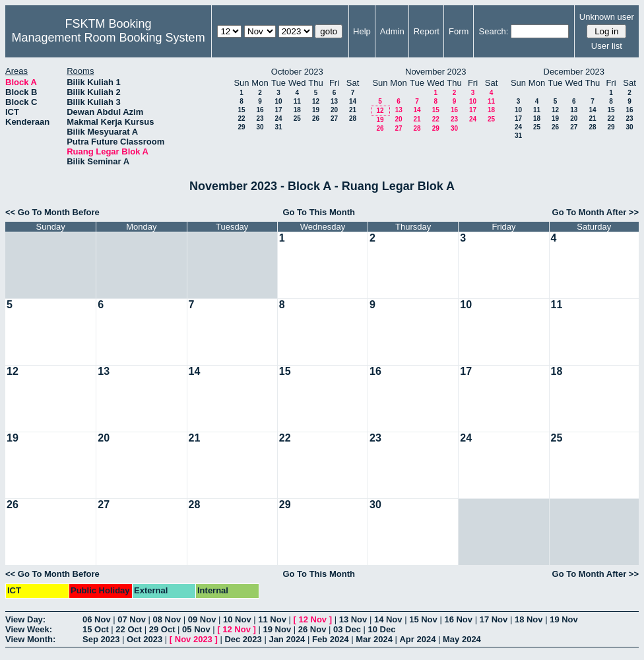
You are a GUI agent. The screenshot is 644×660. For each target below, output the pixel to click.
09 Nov (202, 619)
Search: (494, 31)
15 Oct (96, 629)
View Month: (30, 639)
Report (427, 31)
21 (353, 110)
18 (297, 110)
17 (278, 110)
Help (362, 31)
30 (260, 127)
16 (260, 110)
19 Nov (564, 619)
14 (353, 101)
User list (607, 46)
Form (459, 31)
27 (334, 118)
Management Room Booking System (108, 38)
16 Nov (458, 619)
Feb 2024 (331, 639)
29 (241, 127)
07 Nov (132, 619)
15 (241, 110)
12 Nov (312, 619)
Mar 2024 (374, 639)
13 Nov (353, 619)
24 (278, 118)
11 (297, 101)
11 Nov (272, 619)
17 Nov (494, 619)
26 (316, 118)
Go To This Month (319, 212)
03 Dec (347, 629)
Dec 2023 (243, 639)
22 (241, 118)
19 (316, 110)
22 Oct (129, 629)
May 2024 (462, 639)
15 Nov (423, 619)
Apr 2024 (417, 639)
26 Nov (312, 629)
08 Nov (167, 619)
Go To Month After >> (596, 212)
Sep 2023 (101, 639)
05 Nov (196, 629)
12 (316, 101)
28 (353, 118)
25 (297, 118)
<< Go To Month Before (52, 212)
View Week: (29, 629)
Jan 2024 (287, 639)
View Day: (25, 619)
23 (260, 118)
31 (278, 127)
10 (278, 101)
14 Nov (388, 619)
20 (334, 110)
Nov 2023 (194, 639)
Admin (392, 31)
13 (334, 101)
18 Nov (529, 619)
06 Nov (97, 619)
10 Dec (382, 629)
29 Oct (162, 629)
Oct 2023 (145, 639)
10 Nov (237, 619)
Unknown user (607, 17)
